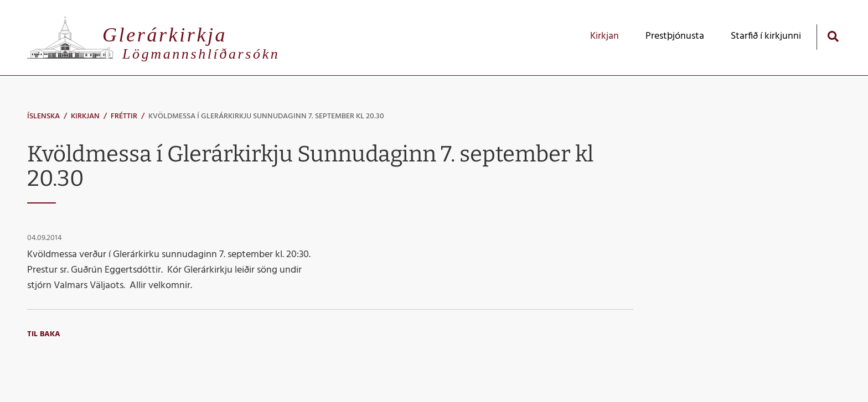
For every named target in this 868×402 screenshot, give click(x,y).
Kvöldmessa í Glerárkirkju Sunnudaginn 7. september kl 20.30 (266, 116)
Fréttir (124, 116)
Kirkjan (85, 116)
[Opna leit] (833, 36)
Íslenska (43, 116)
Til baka (44, 334)
